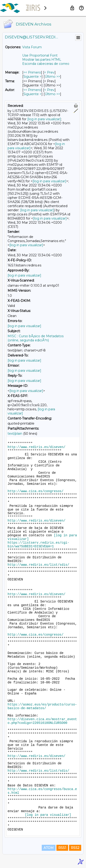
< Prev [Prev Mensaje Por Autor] (49, 90)
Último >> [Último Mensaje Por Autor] (52, 94)
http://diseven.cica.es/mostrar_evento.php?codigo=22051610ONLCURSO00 (42, 721)
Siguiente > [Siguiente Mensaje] (32, 77)
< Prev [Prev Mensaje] (49, 72)
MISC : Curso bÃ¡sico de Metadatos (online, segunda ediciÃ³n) (36, 338)
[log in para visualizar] (44, 119)
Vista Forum (32, 47)
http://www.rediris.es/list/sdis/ (38, 565)
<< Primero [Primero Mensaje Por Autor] (32, 90)
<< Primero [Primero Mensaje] (32, 72)
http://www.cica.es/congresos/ (36, 491)
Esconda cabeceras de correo (46, 64)
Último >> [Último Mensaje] (52, 77)
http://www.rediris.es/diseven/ (36, 447)
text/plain (15, 434)
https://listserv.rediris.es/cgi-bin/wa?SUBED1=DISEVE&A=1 (38, 545)
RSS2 (75, 848)
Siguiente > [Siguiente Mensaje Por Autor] (32, 94)
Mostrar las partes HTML (42, 60)
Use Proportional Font (40, 55)
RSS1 (62, 848)
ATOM (49, 848)
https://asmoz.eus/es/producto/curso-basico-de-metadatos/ (42, 706)
